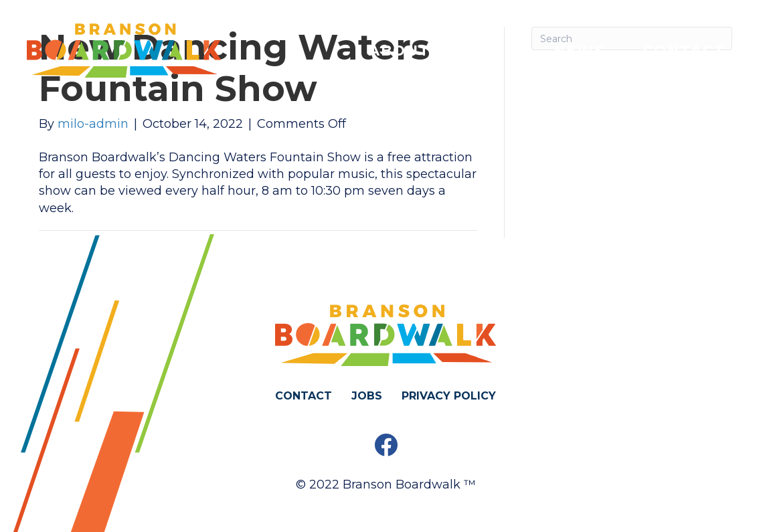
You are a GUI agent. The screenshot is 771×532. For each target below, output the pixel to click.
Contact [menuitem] (684, 51)
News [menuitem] (579, 51)
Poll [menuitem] (492, 51)
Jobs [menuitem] (367, 396)
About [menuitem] (400, 51)
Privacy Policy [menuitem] (449, 396)
